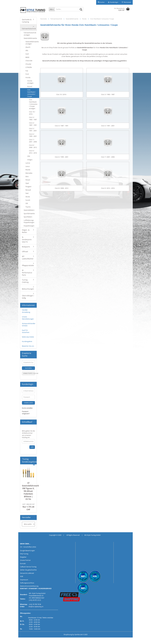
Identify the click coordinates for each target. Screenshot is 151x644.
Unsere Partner (25, 560)
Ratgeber (23, 557)
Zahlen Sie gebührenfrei (28, 570)
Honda (28, 77)
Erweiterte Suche (29, 373)
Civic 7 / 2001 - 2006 (33, 141)
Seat (27, 193)
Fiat (27, 71)
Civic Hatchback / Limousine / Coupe (31, 93)
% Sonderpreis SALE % (27, 239)
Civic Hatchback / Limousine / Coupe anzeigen (33, 104)
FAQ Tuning (24, 554)
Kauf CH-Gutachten (26, 331)
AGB (22, 576)
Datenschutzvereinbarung (29, 586)
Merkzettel (126, 2)
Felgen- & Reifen (26, 231)
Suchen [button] (101, 2)
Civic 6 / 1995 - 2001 (33, 135)
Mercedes (29, 173)
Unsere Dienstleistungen (28, 318)
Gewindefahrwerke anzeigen (32, 43)
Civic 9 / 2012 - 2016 (33, 152)
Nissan (28, 180)
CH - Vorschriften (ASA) (28, 547)
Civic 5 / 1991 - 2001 (33, 130)
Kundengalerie (27, 341)
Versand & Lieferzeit (27, 573)
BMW (27, 57)
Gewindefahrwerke (30, 38)
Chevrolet (29, 61)
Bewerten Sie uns (28, 346)
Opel (27, 183)
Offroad (25, 252)
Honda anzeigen (30, 82)
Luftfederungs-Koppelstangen (29, 221)
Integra (30, 160)
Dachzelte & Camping (27, 21)
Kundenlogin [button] (113, 2)
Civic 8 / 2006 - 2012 (33, 146)
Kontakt (23, 563)
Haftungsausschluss (27, 583)
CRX (29, 156)
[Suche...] (52, 9)
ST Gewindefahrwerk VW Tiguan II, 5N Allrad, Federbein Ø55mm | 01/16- (30, 491)
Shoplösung (68, 634)
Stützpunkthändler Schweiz (29, 325)
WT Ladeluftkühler (28, 258)
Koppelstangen (29, 226)
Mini (27, 176)
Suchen (28, 368)
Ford (27, 74)
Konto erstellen (27, 408)
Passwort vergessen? (26, 413)
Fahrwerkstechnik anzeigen (30, 34)
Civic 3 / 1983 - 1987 (33, 118)
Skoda (28, 197)
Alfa (27, 50)
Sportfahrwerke (29, 213)
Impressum (24, 580)
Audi (27, 54)
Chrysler (28, 64)
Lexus (28, 166)
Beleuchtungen (28, 289)
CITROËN (29, 67)
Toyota (28, 207)
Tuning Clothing (25, 281)
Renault (28, 190)
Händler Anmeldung (26, 311)
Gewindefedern (29, 210)
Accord (30, 86)
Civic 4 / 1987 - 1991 (33, 124)
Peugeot (28, 186)
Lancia (28, 163)
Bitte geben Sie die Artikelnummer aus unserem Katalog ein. (28, 434)
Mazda (28, 170)
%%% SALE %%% (28, 337)
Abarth (28, 47)
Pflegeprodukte (28, 265)
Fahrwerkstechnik (29, 29)
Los (32, 447)
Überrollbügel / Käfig (28, 297)
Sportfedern (28, 217)
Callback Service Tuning (28, 567)
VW (27, 203)
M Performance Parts (27, 273)
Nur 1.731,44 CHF (28, 507)
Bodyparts (26, 247)
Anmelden (28, 403)
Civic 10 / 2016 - (32, 113)
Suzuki (28, 200)
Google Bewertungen (27, 551)
